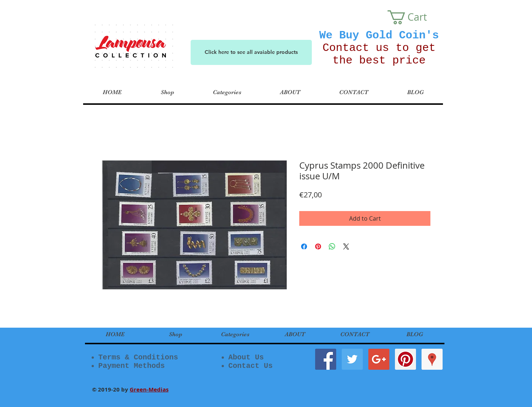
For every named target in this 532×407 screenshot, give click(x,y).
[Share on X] (346, 246)
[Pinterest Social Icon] (405, 359)
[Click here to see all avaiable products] (251, 52)
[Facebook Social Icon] (326, 359)
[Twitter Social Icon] (352, 359)
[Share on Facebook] (304, 246)
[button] (414, 17)
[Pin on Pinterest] (318, 246)
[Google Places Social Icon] (432, 359)
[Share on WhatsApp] (332, 246)
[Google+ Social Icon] (379, 359)
